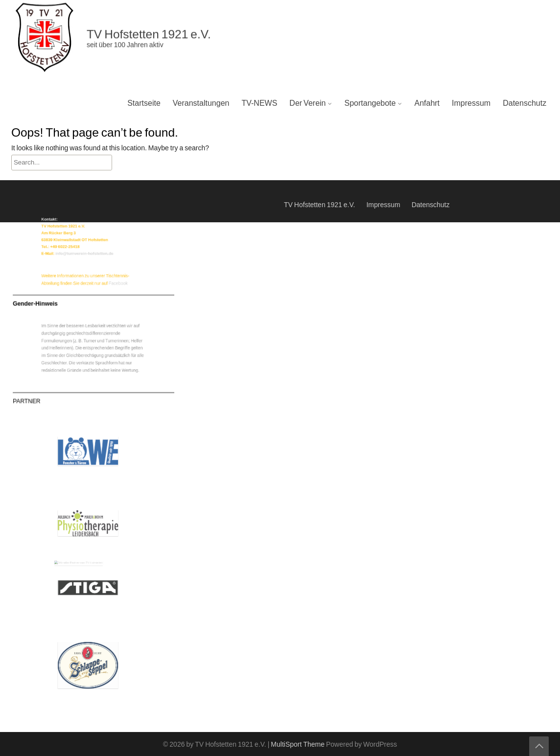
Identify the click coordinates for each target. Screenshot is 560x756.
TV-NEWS (259, 103)
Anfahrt (427, 103)
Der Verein (307, 103)
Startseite (144, 103)
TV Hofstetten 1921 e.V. (319, 198)
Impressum (471, 103)
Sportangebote (370, 103)
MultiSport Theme (298, 745)
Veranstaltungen (201, 103)
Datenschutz (525, 103)
